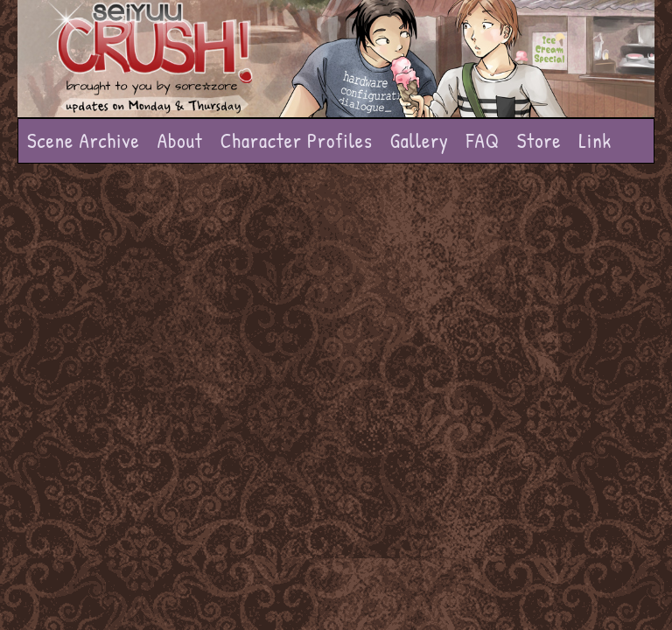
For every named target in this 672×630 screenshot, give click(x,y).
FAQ (483, 140)
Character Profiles (297, 140)
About (180, 140)
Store (539, 140)
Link (595, 140)
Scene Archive (84, 140)
